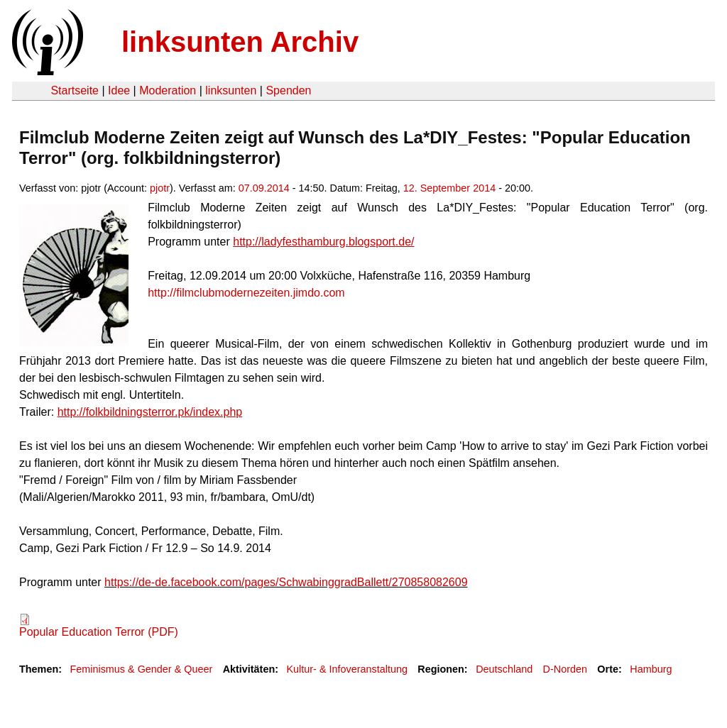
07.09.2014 (264, 188)
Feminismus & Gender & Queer (141, 669)
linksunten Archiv (240, 42)
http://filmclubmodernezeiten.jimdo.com (246, 293)
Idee (119, 90)
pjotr (160, 188)
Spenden (288, 90)
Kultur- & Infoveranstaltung (347, 669)
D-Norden (565, 669)
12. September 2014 (449, 188)
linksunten (231, 90)
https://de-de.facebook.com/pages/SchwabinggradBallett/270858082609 (286, 582)
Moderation (168, 90)
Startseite (75, 90)
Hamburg (651, 669)
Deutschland (504, 669)
